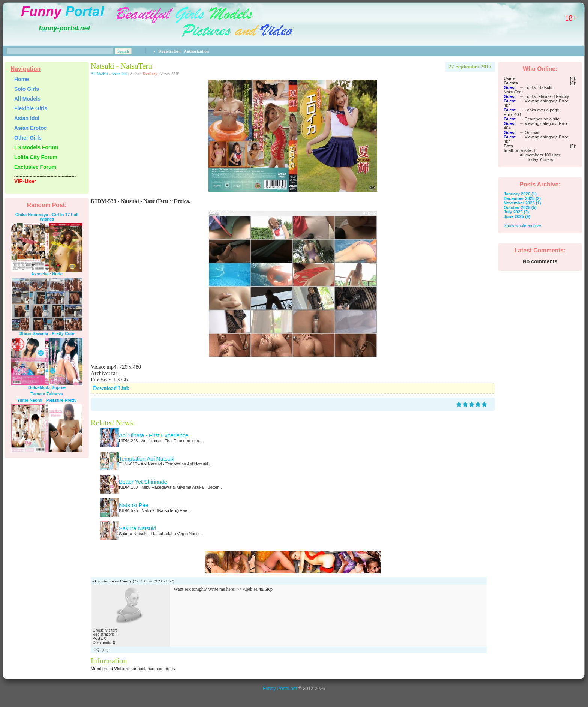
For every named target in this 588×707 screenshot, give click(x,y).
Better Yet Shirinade (143, 482)
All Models (99, 74)
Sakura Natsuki (137, 528)
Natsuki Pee (133, 505)
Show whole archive (522, 225)
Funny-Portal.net (280, 689)
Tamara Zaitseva (47, 394)
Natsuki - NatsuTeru (121, 66)
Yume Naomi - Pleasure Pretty (47, 400)
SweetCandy (120, 581)
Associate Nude (47, 274)
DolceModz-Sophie (47, 387)
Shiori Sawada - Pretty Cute (47, 333)
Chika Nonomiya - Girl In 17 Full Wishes (47, 217)
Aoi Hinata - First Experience (154, 435)
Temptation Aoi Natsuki (147, 459)
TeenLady (150, 74)
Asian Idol (119, 74)
